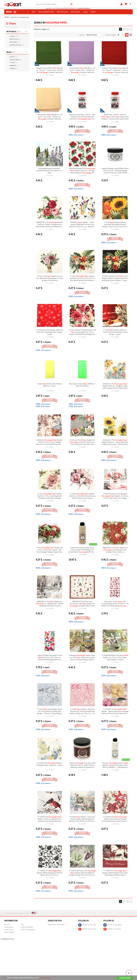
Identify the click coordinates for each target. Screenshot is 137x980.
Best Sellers (15, 42)
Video (93, 12)
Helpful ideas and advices (56, 925)
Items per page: (110, 35)
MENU (11, 12)
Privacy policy (9, 927)
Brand (10, 52)
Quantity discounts (17, 45)
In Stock (14, 36)
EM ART (13, 57)
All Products (13, 32)
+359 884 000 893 (83, 9)
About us (7, 925)
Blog (85, 12)
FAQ (22, 925)
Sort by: (82, 35)
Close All (9, 27)
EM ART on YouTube (87, 929)
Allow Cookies (125, 978)
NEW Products (15, 39)
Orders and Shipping (28, 930)
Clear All (15, 27)
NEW (33, 12)
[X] (5, 978)
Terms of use (9, 930)
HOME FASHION (16, 60)
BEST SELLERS (62, 12)
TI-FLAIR (13, 63)
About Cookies (9, 932)
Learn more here (45, 978)
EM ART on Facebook (87, 925)
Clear (26, 31)
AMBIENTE (14, 66)
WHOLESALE (76, 12)
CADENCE (13, 68)
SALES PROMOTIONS (46, 12)
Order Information (27, 927)
